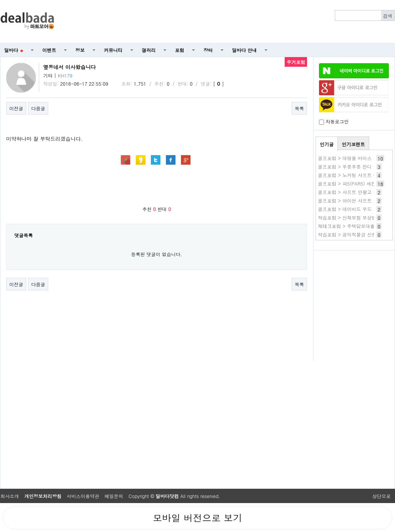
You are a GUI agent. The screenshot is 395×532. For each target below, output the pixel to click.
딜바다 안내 (245, 50)
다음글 (38, 108)
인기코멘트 (353, 144)
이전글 (16, 108)
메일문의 (114, 496)
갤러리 (149, 50)
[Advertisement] (229, 22)
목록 (299, 108)
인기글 (327, 144)
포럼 (180, 50)
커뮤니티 (113, 50)
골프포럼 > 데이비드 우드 (345, 209)
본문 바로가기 (0, 0)
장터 (208, 50)
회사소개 (10, 496)
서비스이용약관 (83, 496)
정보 (80, 50)
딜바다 (14, 50)
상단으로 (381, 496)
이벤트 (49, 50)
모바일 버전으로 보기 (197, 518)
